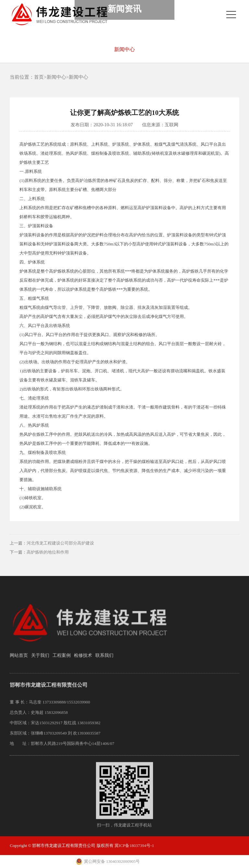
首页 (39, 77)
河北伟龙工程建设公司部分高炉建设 (60, 547)
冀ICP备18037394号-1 (134, 845)
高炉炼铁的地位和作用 (48, 556)
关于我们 (40, 659)
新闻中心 (124, 49)
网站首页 (19, 659)
